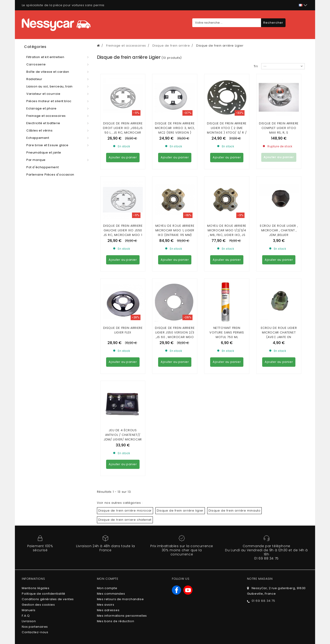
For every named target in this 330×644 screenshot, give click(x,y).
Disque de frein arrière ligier (180, 385)
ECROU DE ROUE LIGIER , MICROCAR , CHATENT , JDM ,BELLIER (279, 189)
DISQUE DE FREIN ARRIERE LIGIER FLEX (123, 247)
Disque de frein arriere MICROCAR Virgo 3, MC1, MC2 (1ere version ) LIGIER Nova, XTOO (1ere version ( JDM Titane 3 (175, 133)
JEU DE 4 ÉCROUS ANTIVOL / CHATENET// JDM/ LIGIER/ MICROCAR (123, 309)
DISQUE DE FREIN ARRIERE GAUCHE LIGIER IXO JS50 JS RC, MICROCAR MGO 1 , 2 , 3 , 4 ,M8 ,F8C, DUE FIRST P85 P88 (123, 193)
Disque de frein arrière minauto (235, 385)
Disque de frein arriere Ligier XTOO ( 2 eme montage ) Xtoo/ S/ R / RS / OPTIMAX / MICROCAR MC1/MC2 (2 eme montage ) (227, 135)
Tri (256, 66)
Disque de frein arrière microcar (125, 385)
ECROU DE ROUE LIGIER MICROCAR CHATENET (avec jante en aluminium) (279, 251)
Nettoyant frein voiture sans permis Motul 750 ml (227, 249)
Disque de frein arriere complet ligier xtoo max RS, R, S (279, 128)
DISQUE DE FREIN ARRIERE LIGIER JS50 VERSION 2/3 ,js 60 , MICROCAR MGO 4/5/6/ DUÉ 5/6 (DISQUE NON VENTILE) (175, 253)
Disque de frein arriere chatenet (125, 394)
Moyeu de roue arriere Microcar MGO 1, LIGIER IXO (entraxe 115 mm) (175, 189)
